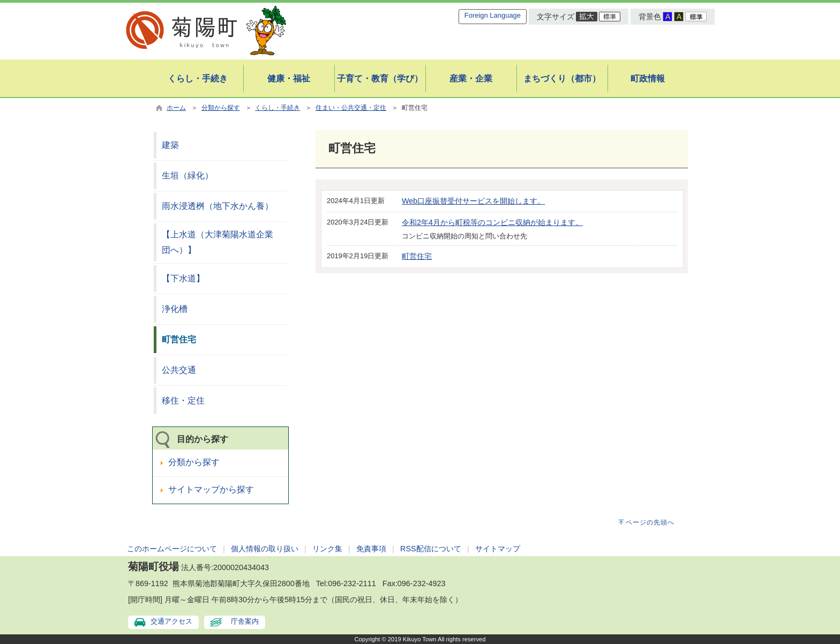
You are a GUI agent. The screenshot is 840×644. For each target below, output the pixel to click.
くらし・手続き (277, 108)
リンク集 (327, 549)
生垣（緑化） (187, 175)
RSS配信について (431, 549)
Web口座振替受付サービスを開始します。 (473, 201)
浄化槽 (175, 309)
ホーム (176, 108)
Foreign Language (493, 15)
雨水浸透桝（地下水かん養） (217, 206)
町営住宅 (417, 256)
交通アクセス (171, 621)
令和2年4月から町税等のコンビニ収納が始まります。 (492, 222)
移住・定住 (183, 400)
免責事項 (371, 549)
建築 (170, 145)
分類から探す (221, 108)
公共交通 (179, 370)
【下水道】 (183, 278)
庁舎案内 (245, 621)
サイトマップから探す (211, 489)
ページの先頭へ (650, 522)
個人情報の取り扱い (265, 549)
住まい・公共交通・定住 (351, 108)
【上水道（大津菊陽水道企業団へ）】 (217, 242)
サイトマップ (498, 549)
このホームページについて (172, 549)
